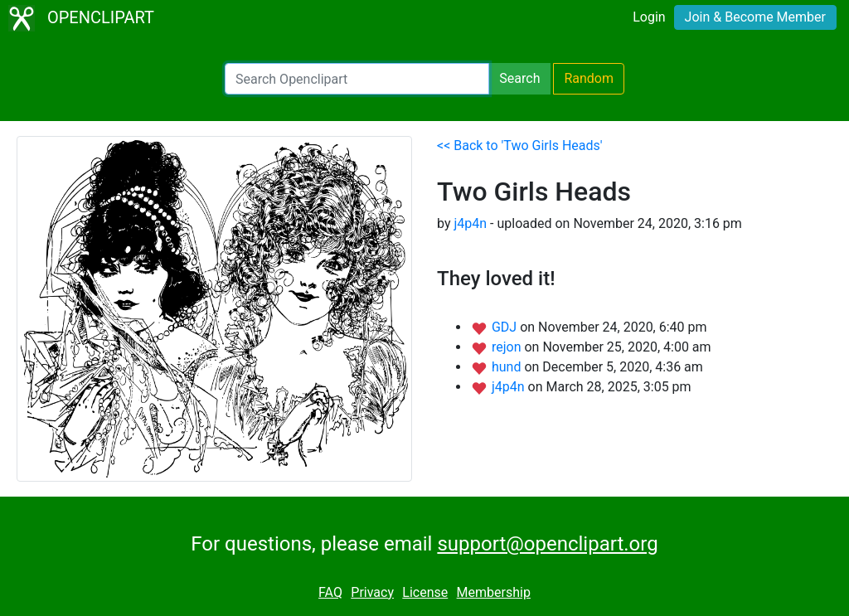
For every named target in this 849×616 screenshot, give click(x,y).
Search (519, 78)
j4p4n (470, 223)
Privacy (372, 592)
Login (649, 17)
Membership (494, 592)
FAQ (330, 592)
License (425, 592)
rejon (508, 347)
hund (508, 367)
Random (589, 78)
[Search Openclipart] (357, 79)
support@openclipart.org (547, 544)
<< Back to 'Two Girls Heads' (520, 146)
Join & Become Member (755, 17)
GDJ (506, 327)
